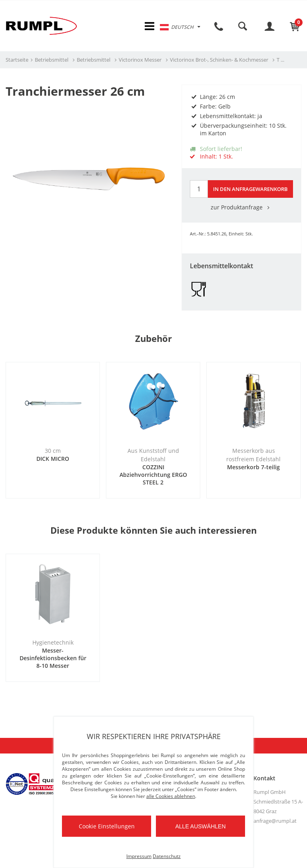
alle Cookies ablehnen (171, 796)
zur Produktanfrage (241, 208)
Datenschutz (167, 856)
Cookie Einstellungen (107, 826)
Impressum (139, 856)
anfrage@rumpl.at (275, 821)
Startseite (17, 60)
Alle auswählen (200, 826)
